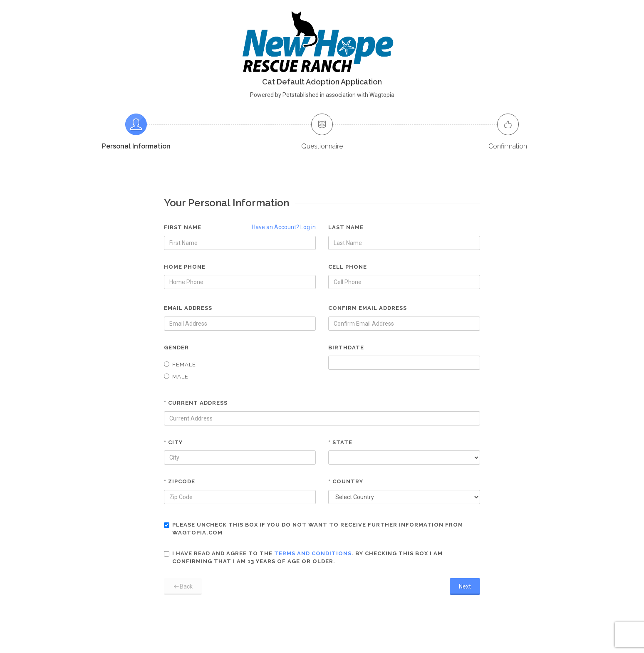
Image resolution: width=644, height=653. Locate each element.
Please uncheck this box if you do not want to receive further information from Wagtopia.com (313, 529)
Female (180, 365)
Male (176, 377)
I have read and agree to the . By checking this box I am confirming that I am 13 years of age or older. (303, 558)
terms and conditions (313, 553)
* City (173, 442)
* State (340, 442)
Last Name (346, 227)
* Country (346, 481)
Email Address (188, 308)
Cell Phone (348, 267)
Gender (176, 348)
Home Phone (185, 267)
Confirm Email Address (368, 308)
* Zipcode (180, 481)
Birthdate (346, 348)
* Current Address (196, 403)
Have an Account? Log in (284, 227)
